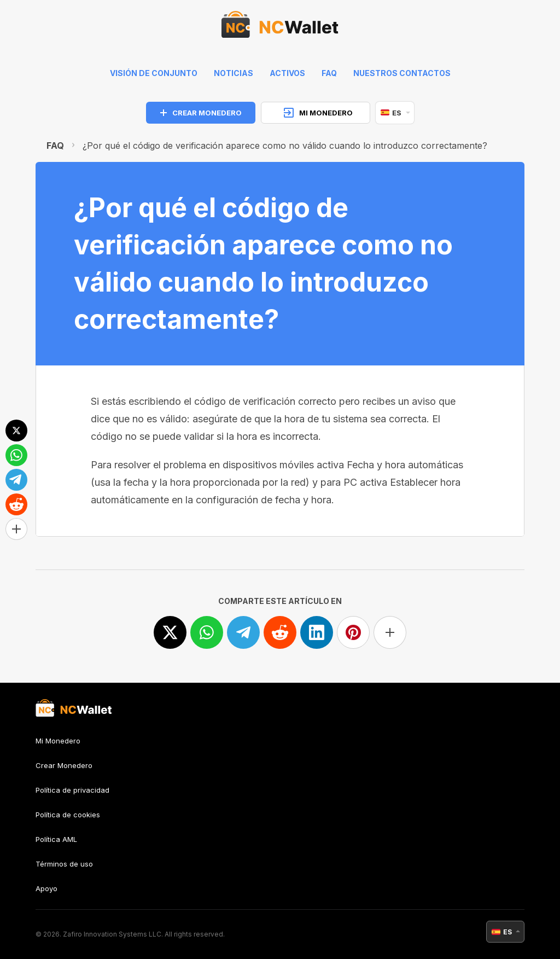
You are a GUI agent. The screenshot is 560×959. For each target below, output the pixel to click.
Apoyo (46, 888)
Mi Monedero (58, 741)
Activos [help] (287, 73)
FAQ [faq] (329, 73)
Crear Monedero (64, 765)
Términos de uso (64, 864)
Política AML (56, 839)
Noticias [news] (234, 73)
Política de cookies (68, 815)
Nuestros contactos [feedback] (402, 73)
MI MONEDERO (318, 113)
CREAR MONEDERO (201, 113)
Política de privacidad (72, 790)
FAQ (55, 146)
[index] (280, 27)
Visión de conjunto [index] (154, 73)
